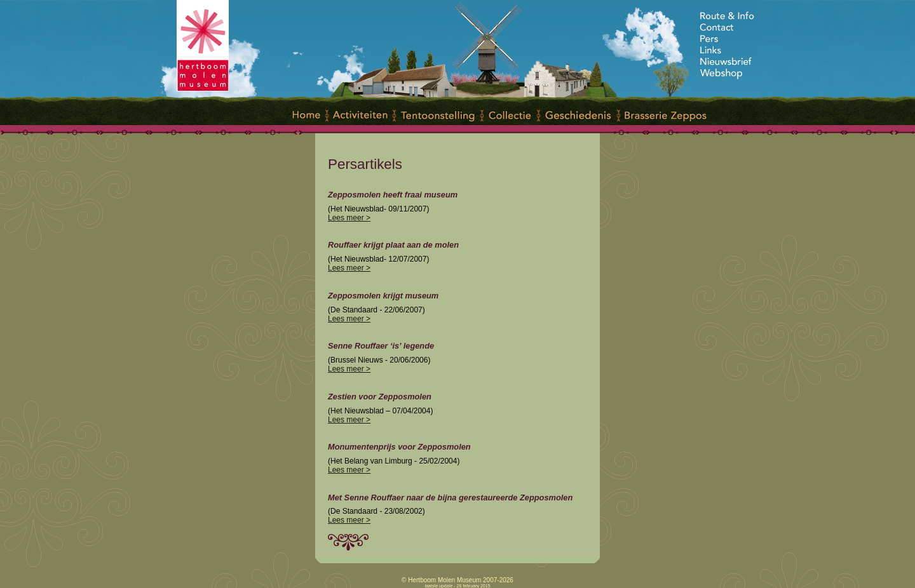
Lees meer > (349, 218)
